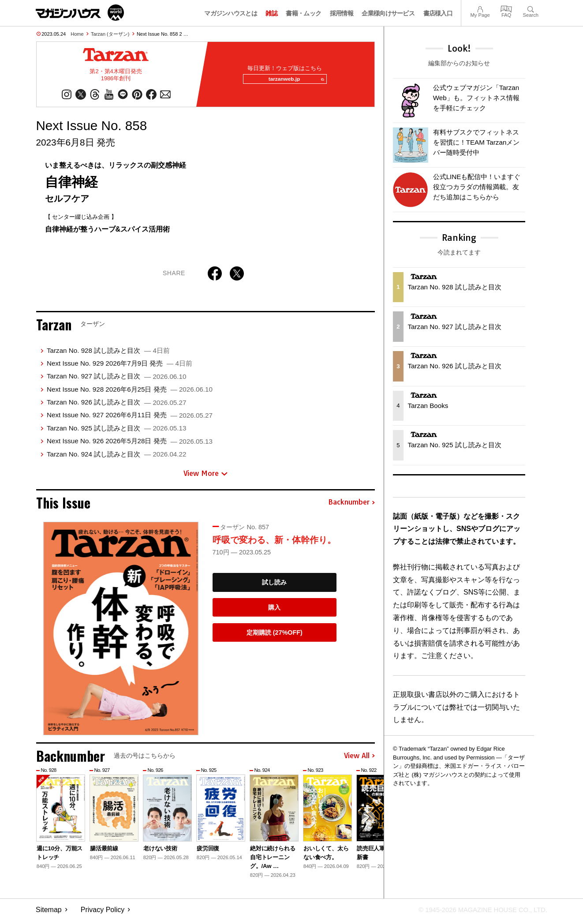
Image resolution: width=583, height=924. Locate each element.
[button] (367, 822)
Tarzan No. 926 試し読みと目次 (116, 406)
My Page (480, 8)
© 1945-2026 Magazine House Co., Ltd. (477, 913)
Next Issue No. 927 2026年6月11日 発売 (130, 418)
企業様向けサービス (388, 13)
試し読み (274, 586)
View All (359, 759)
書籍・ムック (303, 13)
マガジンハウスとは (231, 13)
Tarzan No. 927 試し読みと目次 (116, 380)
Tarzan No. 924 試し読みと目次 (116, 458)
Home (77, 34)
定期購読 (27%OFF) (275, 636)
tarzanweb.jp (293, 81)
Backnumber (351, 506)
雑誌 (271, 13)
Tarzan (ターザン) (110, 34)
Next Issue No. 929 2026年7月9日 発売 (120, 367)
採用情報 (342, 13)
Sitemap (49, 913)
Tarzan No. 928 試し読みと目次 (108, 354)
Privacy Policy (103, 913)
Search (531, 8)
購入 (274, 611)
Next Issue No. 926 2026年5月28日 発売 (130, 444)
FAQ (506, 8)
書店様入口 (438, 13)
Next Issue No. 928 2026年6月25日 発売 (130, 393)
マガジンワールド (80, 13)
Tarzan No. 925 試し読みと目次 (116, 432)
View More (206, 477)
